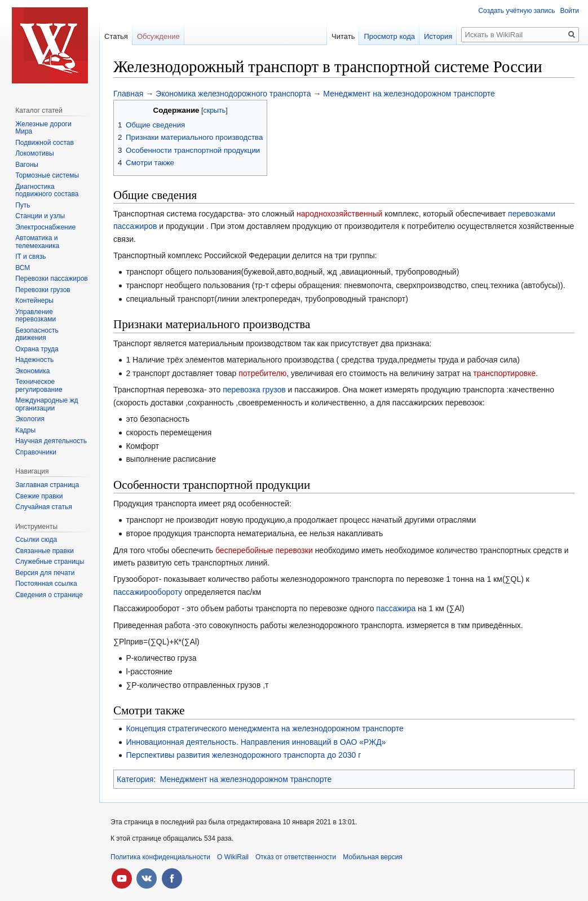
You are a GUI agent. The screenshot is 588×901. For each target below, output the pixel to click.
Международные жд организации (47, 404)
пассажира (396, 608)
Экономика (32, 371)
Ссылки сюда (36, 540)
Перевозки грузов (43, 290)
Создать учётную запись (516, 11)
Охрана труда (37, 349)
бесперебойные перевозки (264, 550)
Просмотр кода (389, 36)
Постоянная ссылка (46, 584)
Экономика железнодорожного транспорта (233, 94)
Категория (135, 779)
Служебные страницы (50, 562)
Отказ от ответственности (296, 857)
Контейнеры (34, 301)
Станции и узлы (40, 216)
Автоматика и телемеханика (37, 242)
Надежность (34, 360)
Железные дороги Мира (43, 128)
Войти (569, 11)
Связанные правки (45, 551)
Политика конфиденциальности (160, 857)
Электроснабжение (45, 227)
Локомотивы (34, 153)
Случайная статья (43, 507)
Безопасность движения (37, 334)
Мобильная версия (373, 857)
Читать (343, 36)
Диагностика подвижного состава (47, 191)
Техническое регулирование (39, 386)
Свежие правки (39, 496)
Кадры (25, 430)
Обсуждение (158, 36)
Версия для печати (45, 573)
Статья (116, 36)
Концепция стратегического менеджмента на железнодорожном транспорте (264, 728)
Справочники (36, 452)
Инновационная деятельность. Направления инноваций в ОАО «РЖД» (256, 742)
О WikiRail (233, 857)
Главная (128, 94)
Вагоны (27, 165)
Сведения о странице (49, 595)
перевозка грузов (254, 390)
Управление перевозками (36, 316)
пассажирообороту (148, 592)
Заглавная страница (47, 485)
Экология (30, 419)
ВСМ (23, 268)
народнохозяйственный (339, 214)
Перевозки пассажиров (52, 279)
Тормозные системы (47, 175)
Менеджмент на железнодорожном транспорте (409, 94)
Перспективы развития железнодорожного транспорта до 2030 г (243, 755)
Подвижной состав (45, 143)
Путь (23, 205)
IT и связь (30, 257)
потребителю (262, 373)
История (438, 36)
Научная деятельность (51, 441)
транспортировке (504, 373)
